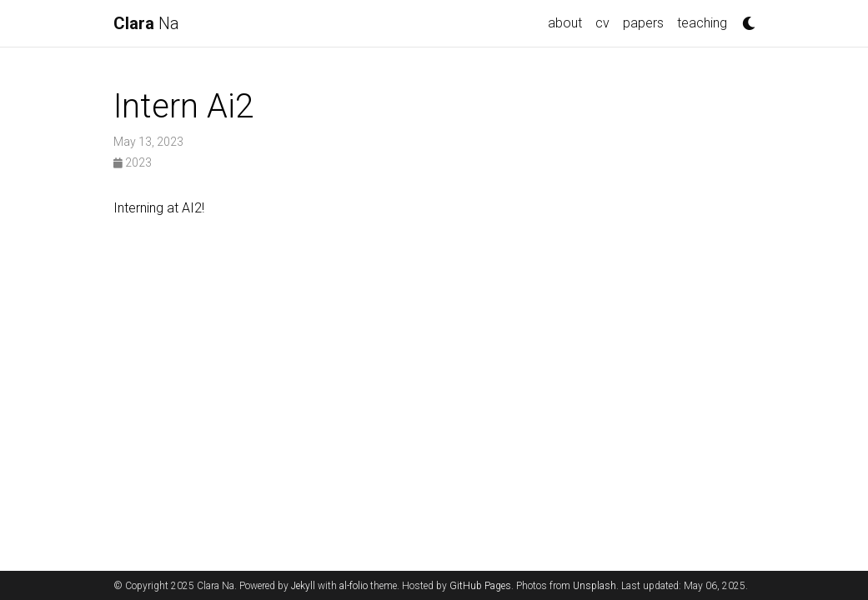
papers (643, 23)
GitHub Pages (480, 586)
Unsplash (595, 586)
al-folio (354, 586)
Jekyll (303, 586)
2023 (133, 162)
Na (146, 23)
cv (602, 23)
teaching (702, 23)
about (565, 23)
